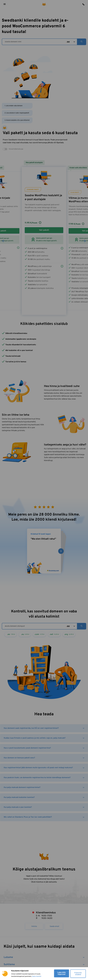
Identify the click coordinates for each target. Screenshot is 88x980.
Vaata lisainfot (37, 976)
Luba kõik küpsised (62, 973)
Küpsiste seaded (78, 974)
